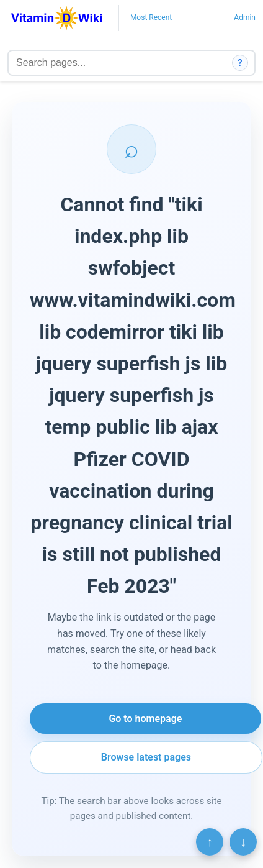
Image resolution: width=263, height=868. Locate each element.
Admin (245, 17)
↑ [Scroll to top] (210, 842)
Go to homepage (145, 719)
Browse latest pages (146, 757)
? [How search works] (240, 63)
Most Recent (151, 17)
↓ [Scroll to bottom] (243, 842)
